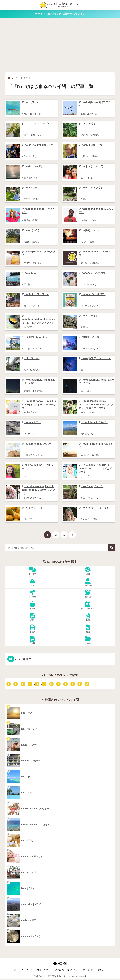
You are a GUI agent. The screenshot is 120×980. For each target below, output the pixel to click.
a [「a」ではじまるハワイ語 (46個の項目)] (9, 684)
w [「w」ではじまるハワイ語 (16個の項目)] (87, 684)
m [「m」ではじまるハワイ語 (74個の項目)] (51, 684)
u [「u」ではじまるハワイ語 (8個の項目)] (80, 684)
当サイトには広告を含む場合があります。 (60, 14)
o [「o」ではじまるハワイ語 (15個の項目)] (66, 684)
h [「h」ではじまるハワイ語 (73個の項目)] (23, 684)
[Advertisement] (60, 45)
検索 (112, 549)
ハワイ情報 (36, 971)
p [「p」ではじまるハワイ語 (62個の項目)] (73, 684)
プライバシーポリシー (94, 971)
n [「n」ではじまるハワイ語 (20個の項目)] (59, 684)
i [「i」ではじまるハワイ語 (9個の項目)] (30, 684)
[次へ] (72, 535)
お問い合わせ (74, 971)
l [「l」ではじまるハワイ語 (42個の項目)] (44, 684)
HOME (60, 964)
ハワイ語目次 (23, 660)
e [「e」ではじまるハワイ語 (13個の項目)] (16, 684)
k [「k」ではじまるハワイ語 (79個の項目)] (37, 684)
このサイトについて (54, 971)
